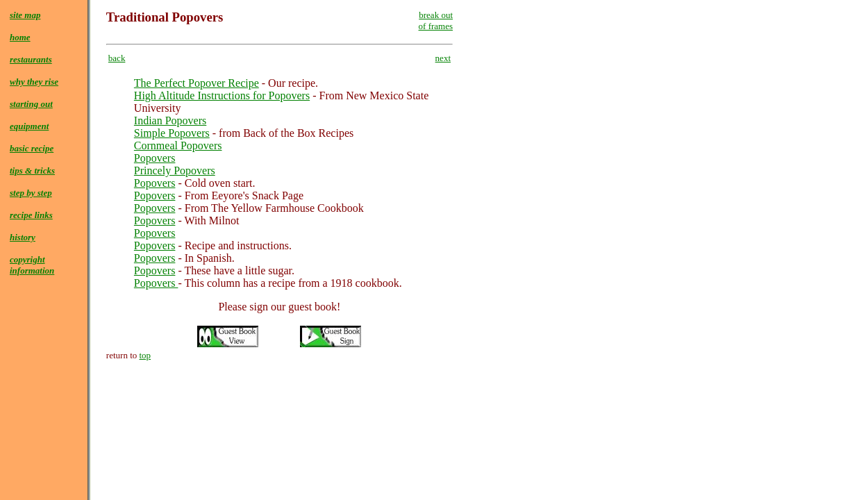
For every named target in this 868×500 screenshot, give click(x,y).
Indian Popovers (170, 120)
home (20, 37)
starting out (31, 104)
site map (25, 15)
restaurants (31, 59)
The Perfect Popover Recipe (197, 83)
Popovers (155, 158)
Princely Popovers (175, 170)
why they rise (34, 82)
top (145, 355)
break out (436, 15)
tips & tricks (32, 170)
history (23, 237)
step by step (31, 193)
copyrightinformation (32, 265)
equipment (29, 126)
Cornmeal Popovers (178, 145)
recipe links (31, 215)
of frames (436, 26)
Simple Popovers (172, 133)
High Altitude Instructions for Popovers (222, 95)
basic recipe (32, 148)
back (117, 58)
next (443, 58)
